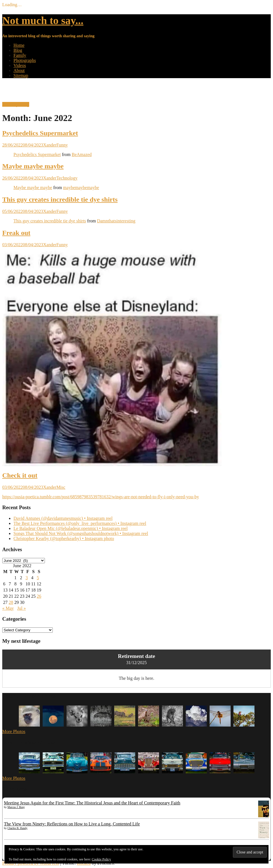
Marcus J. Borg (16, 807)
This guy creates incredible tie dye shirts (60, 199)
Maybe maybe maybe (33, 166)
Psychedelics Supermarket (40, 133)
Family (20, 55)
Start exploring (16, 104)
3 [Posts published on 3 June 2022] (27, 578)
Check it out (20, 475)
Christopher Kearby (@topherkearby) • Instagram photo (64, 538)
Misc (61, 487)
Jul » (21, 608)
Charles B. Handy (18, 828)
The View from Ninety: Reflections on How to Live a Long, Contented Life (72, 824)
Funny (62, 145)
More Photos (14, 731)
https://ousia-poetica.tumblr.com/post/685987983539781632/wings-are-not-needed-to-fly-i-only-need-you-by (101, 497)
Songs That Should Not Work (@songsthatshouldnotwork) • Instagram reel (81, 533)
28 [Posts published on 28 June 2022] (11, 602)
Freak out (16, 233)
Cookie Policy (101, 859)
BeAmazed (82, 154)
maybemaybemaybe (81, 188)
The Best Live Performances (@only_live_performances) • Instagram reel (80, 523)
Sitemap (21, 75)
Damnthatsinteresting (116, 221)
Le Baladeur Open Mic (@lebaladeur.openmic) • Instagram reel (71, 528)
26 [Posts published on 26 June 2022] (39, 596)
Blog (18, 50)
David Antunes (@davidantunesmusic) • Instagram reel (63, 518)
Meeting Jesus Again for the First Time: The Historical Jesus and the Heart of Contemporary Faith (92, 803)
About (19, 70)
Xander (50, 145)
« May (8, 608)
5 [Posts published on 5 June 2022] (38, 578)
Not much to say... (43, 20)
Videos (20, 65)
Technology (67, 178)
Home (19, 45)
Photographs (25, 60)
